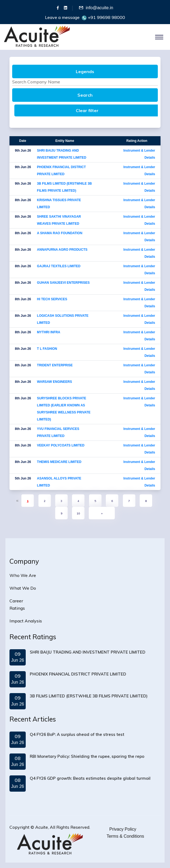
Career (16, 601)
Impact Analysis (26, 621)
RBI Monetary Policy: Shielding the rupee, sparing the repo (87, 756)
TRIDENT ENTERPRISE (55, 365)
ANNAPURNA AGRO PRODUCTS (62, 250)
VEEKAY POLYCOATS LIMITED (61, 445)
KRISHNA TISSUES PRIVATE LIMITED (59, 204)
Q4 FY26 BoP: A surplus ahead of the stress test (77, 734)
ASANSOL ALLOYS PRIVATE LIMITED (59, 482)
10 (78, 513)
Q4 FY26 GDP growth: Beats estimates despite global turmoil (90, 778)
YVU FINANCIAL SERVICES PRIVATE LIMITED (58, 432)
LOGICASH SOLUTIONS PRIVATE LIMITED (63, 319)
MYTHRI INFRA (49, 332)
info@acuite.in (100, 8)
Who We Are (23, 575)
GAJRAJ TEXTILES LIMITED (59, 266)
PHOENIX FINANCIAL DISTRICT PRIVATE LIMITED (61, 171)
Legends (85, 71)
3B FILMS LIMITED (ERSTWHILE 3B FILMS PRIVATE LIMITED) (65, 187)
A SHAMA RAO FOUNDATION (60, 233)
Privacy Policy (123, 829)
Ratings (17, 608)
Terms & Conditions (125, 836)
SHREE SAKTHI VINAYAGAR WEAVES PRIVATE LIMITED (59, 220)
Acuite (42, 827)
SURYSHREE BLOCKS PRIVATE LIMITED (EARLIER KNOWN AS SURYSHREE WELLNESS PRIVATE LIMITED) (64, 409)
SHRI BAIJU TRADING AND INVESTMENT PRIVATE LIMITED (62, 154)
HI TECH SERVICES (52, 299)
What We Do (23, 588)
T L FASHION (47, 349)
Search (85, 95)
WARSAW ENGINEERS (55, 382)
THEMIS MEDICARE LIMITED (59, 462)
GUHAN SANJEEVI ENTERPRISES (63, 283)
